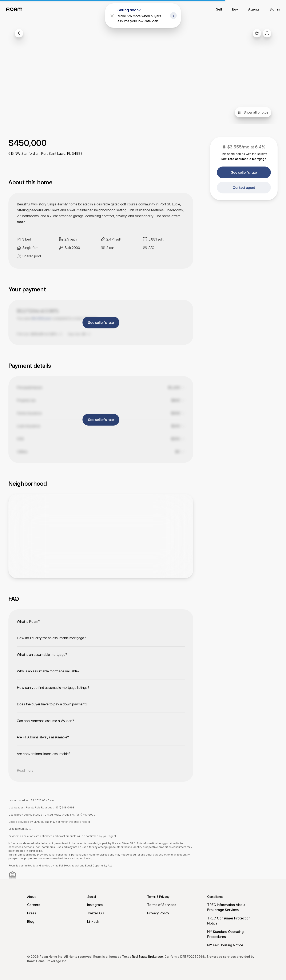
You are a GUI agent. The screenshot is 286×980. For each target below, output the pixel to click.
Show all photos (253, 112)
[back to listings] (19, 33)
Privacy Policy (158, 913)
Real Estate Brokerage (147, 957)
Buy (235, 9)
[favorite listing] (257, 33)
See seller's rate (244, 172)
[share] (267, 33)
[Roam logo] (16, 9)
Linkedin (94, 922)
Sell (219, 9)
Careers (34, 905)
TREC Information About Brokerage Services (226, 907)
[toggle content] (101, 622)
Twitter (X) (96, 913)
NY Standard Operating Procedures (225, 934)
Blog (31, 922)
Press (32, 913)
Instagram (95, 905)
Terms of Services (162, 905)
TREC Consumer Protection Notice (229, 921)
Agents (254, 9)
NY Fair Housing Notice (225, 945)
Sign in (275, 9)
